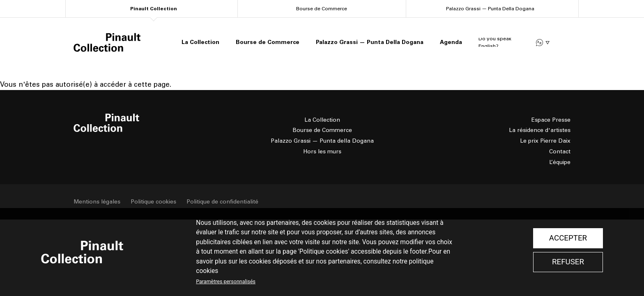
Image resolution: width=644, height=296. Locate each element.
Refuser (568, 262)
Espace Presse (551, 120)
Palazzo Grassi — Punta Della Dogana (490, 8)
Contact (560, 151)
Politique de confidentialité (222, 202)
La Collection (200, 42)
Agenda (451, 42)
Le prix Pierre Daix (545, 141)
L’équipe (560, 162)
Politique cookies (153, 202)
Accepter (568, 238)
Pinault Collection (154, 9)
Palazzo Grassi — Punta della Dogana (322, 141)
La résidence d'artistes (540, 130)
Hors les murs (322, 151)
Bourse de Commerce (322, 8)
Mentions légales (97, 202)
